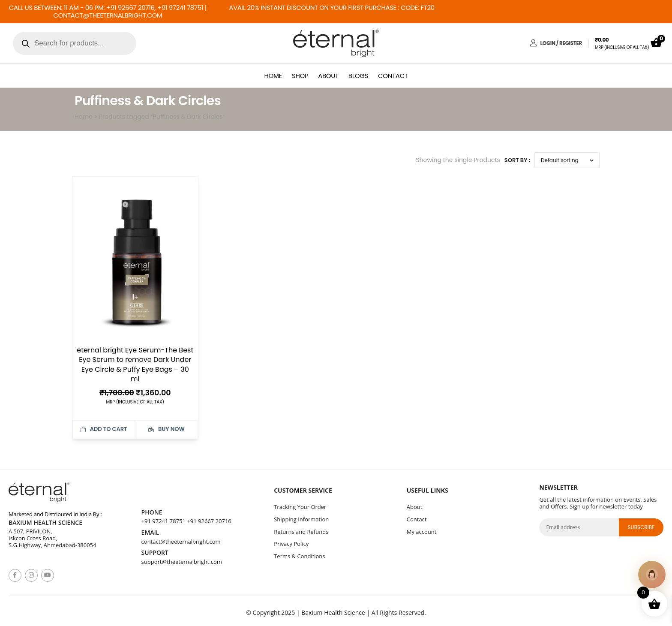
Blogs (358, 76)
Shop (300, 76)
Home (273, 76)
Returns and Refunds (301, 532)
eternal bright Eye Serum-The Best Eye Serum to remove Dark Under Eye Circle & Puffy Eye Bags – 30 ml (135, 364)
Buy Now (166, 429)
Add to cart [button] (104, 429)
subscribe (641, 527)
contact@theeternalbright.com (181, 542)
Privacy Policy (291, 544)
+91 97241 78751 (163, 521)
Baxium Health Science (45, 523)
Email (150, 533)
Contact (393, 76)
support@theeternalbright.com (182, 562)
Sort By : (517, 160)
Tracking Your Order (300, 507)
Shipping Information (301, 519)
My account (422, 532)
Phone (152, 513)
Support (155, 553)
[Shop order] (567, 160)
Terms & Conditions (299, 556)
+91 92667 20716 (209, 521)
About (328, 76)
